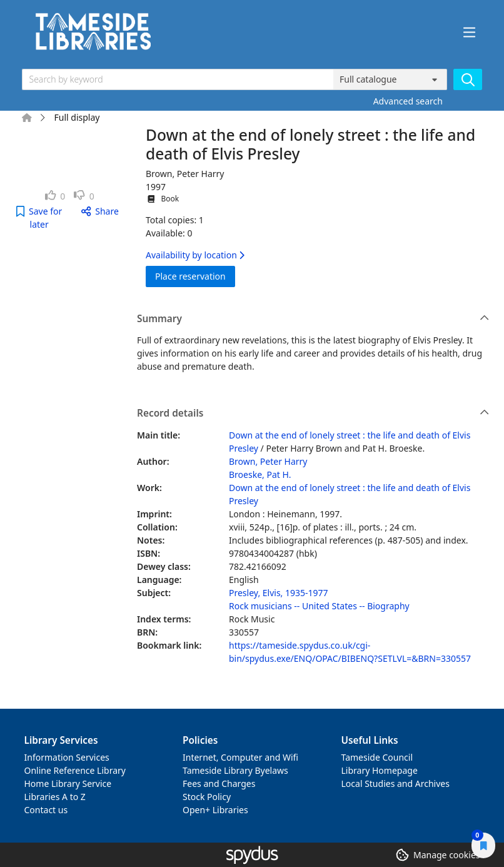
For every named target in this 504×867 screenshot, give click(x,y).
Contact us (46, 810)
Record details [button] (313, 413)
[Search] (468, 79)
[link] (55, 196)
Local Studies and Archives (396, 783)
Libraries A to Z (55, 797)
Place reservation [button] (195, 276)
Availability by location (195, 255)
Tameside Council (377, 757)
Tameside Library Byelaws (235, 770)
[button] (39, 218)
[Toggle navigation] (470, 33)
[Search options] (390, 79)
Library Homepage (380, 770)
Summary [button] (313, 319)
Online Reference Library (75, 770)
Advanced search (408, 101)
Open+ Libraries (215, 810)
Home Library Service (68, 783)
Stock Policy (207, 797)
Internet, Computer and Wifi (240, 757)
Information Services (67, 757)
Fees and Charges (219, 783)
